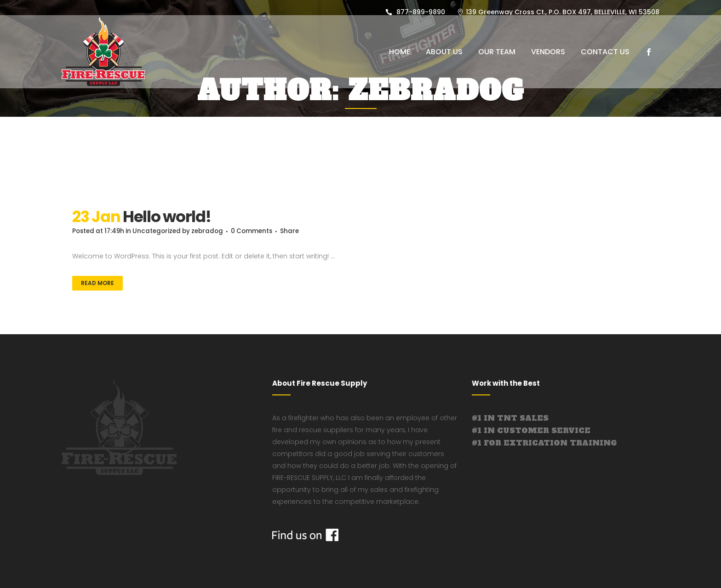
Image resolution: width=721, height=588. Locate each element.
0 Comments (261, 231)
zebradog (215, 231)
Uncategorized (161, 231)
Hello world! (167, 217)
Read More (97, 283)
